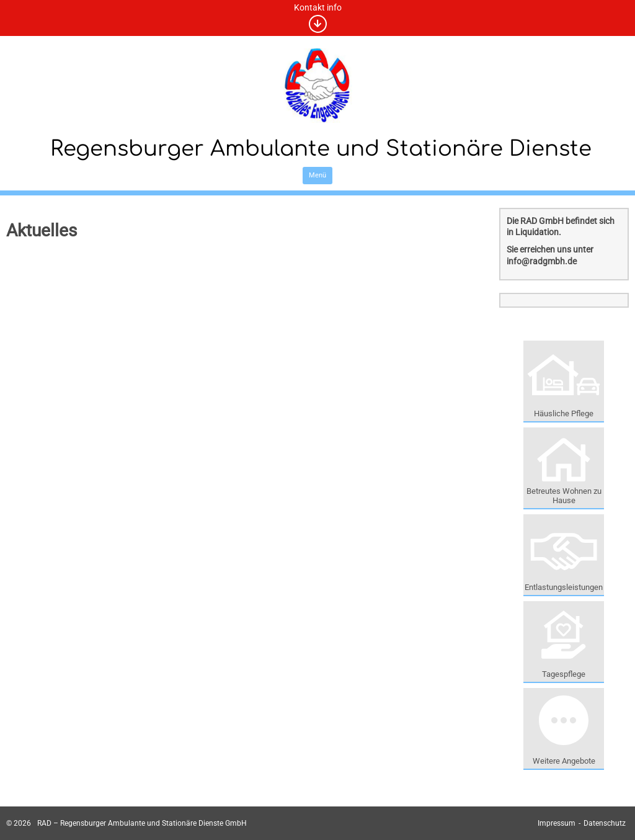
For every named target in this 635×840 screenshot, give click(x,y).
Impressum (557, 823)
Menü (317, 175)
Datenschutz (605, 823)
